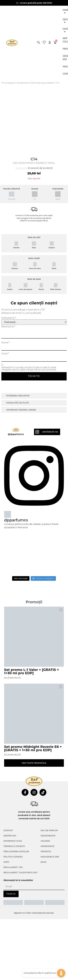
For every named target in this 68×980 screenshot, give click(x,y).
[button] (38, 42)
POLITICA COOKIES (13, 857)
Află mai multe (12, 678)
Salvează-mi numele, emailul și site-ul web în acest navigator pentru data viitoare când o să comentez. (29, 369)
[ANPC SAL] (13, 902)
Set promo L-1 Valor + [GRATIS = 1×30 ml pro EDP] (32, 671)
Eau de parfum (49, 830)
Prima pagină (8, 83)
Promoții (46, 851)
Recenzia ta (8, 327)
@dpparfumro (16, 434)
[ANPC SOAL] (34, 902)
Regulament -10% (13, 867)
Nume (6, 343)
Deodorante (23, 83)
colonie (45, 841)
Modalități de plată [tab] (18, 403)
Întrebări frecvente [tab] (18, 396)
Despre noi (10, 836)
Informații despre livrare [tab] (21, 410)
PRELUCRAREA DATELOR (16, 851)
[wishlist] (44, 42)
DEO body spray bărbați (42, 83)
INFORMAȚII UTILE (13, 841)
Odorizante (47, 846)
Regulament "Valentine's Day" (21, 873)
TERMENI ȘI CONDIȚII (14, 846)
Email (5, 354)
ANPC (6, 862)
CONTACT (8, 830)
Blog (43, 862)
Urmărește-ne (50, 432)
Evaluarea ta (9, 318)
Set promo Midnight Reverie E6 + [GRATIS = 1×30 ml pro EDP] (33, 748)
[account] (50, 42)
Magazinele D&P (50, 857)
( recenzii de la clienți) (40, 168)
